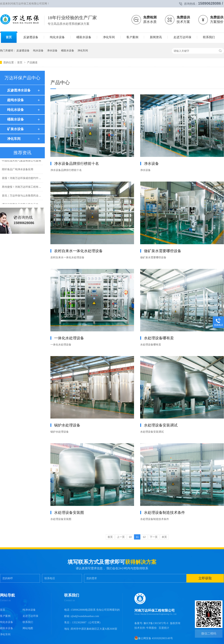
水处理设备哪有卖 (159, 338)
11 (137, 537)
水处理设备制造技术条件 (164, 513)
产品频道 (32, 62)
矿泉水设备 (15, 129)
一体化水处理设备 (69, 338)
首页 (20, 62)
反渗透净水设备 (19, 90)
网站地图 (28, 628)
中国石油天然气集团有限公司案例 (21, 161)
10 (130, 537)
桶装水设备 (68, 50)
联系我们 (28, 622)
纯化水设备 (15, 110)
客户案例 (5, 616)
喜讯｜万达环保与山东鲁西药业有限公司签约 (28, 196)
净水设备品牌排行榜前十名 (77, 164)
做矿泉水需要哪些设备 (163, 251)
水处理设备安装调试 (161, 425)
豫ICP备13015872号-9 (156, 623)
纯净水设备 (29, 610)
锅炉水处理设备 (67, 425)
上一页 (121, 537)
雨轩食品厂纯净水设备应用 (18, 170)
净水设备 (52, 50)
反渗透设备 (23, 50)
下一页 (154, 537)
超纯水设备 (15, 100)
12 (144, 537)
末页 (164, 537)
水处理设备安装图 (69, 513)
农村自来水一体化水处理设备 (78, 251)
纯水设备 (38, 50)
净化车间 (83, 50)
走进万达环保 (30, 616)
